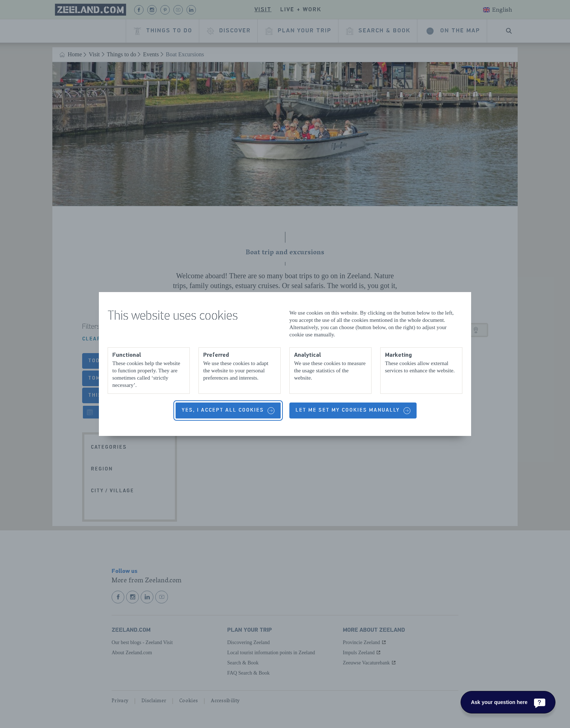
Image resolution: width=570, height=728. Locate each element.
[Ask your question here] (508, 702)
